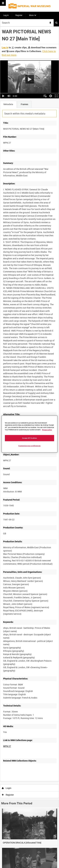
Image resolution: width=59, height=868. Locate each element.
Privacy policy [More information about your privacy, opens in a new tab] (47, 430)
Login (7, 788)
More (31, 15)
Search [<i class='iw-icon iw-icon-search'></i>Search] (56, 23)
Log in (6, 15)
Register (19, 15)
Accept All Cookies (30, 438)
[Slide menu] (3, 3)
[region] (29, 434)
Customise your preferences (29, 446)
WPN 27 (7, 746)
